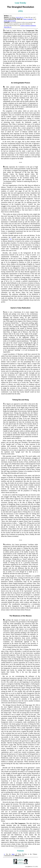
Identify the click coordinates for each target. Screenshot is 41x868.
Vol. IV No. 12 (20, 17)
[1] (10, 239)
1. (4, 854)
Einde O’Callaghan (28, 19)
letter (13, 854)
